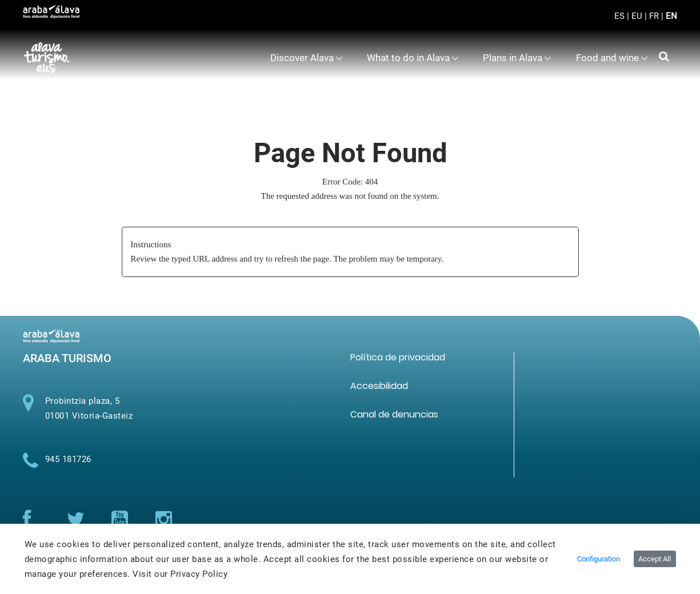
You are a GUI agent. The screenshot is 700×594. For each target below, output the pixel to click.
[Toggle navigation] (659, 23)
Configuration (599, 559)
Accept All (655, 559)
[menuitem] (307, 58)
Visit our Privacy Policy (180, 574)
